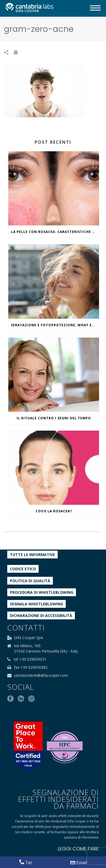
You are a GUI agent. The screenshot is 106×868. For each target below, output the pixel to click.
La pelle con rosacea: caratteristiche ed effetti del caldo (55, 232)
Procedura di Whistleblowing (42, 592)
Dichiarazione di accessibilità (41, 615)
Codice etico (23, 569)
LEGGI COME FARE (78, 849)
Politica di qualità (30, 581)
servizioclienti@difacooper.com (41, 675)
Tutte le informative (32, 555)
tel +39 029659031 (30, 659)
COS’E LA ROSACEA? (54, 511)
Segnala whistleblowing (36, 604)
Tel (25, 862)
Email (79, 863)
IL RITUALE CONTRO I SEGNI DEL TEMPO (54, 418)
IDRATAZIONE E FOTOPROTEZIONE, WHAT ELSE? (55, 325)
